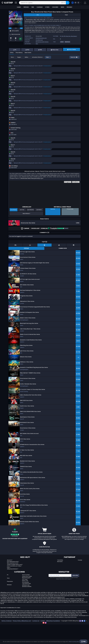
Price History (19, 61)
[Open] (16, 3)
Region (19, 65)
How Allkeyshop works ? (13, 581)
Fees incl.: (74, 65)
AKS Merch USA (26, 605)
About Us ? (10, 580)
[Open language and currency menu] (76, 3)
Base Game (28, 61)
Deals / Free (25, 600)
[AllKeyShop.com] (7, 3)
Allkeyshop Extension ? (13, 588)
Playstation (10, 601)
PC (61, 36)
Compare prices (47, 74)
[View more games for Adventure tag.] (67, 42)
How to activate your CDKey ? (14, 585)
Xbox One (68, 36)
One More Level (39, 40)
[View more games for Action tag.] (62, 42)
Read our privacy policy (74, 642)
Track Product (26, 233)
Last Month (39, 229)
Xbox (37, 44)
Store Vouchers (26, 594)
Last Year (22, 229)
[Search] (68, 3)
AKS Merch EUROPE (27, 606)
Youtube (80, 580)
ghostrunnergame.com (41, 38)
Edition (26, 65)
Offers (12, 61)
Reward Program (26, 597)
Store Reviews (26, 602)
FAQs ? (9, 587)
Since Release (14, 229)
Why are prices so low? (13, 583)
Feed (66, 15)
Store (12, 65)
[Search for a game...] (44, 3)
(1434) (58, 248)
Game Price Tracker (27, 596)
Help (83, 642)
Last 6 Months (31, 229)
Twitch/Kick (60, 580)
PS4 (63, 36)
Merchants (60, 581)
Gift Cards (25, 599)
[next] (21, 28)
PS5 (65, 36)
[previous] (10, 28)
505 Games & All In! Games (42, 42)
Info (38, 15)
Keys (47, 65)
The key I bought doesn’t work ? (15, 584)
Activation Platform (37, 65)
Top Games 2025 (26, 603)
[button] (85, 3)
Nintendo (9, 604)
